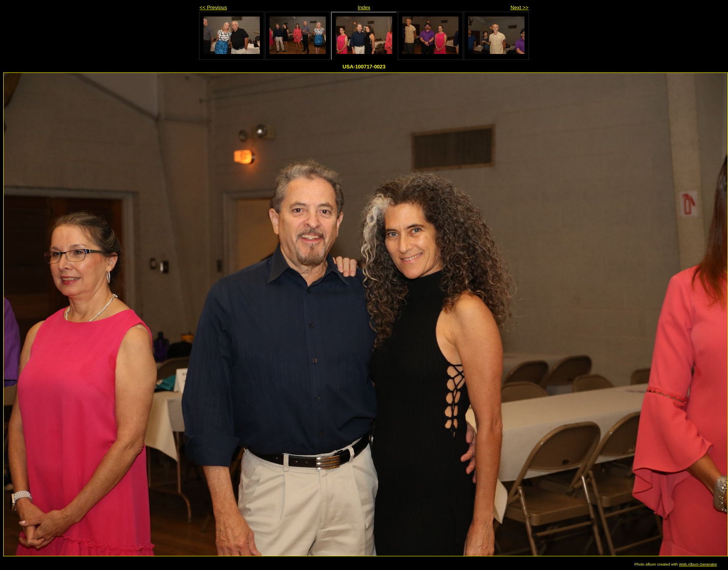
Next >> (519, 7)
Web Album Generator (698, 564)
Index (364, 7)
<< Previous (213, 7)
